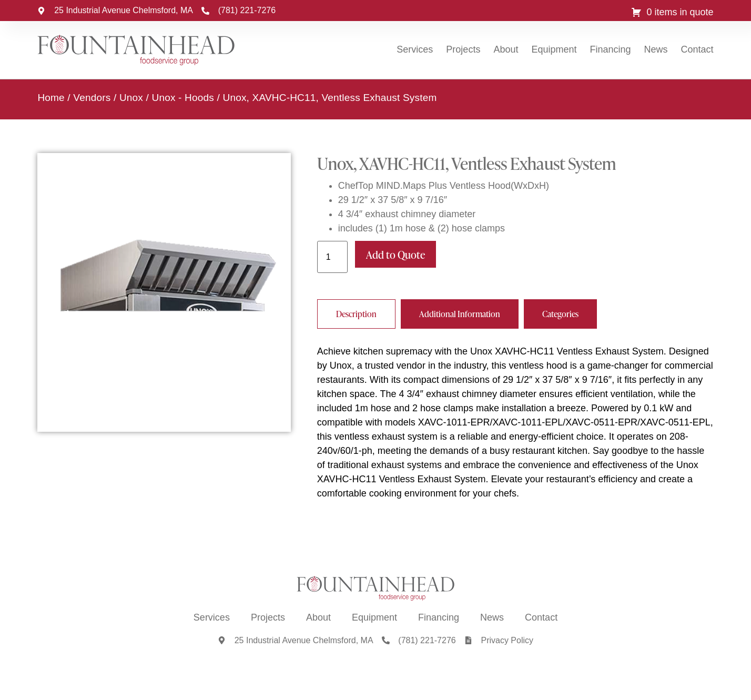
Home (51, 97)
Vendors (92, 97)
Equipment (554, 49)
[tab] (356, 313)
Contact (697, 49)
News (656, 49)
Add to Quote (395, 254)
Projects (463, 49)
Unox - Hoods (183, 97)
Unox (131, 97)
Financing (611, 49)
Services (415, 49)
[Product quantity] (332, 256)
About (506, 49)
